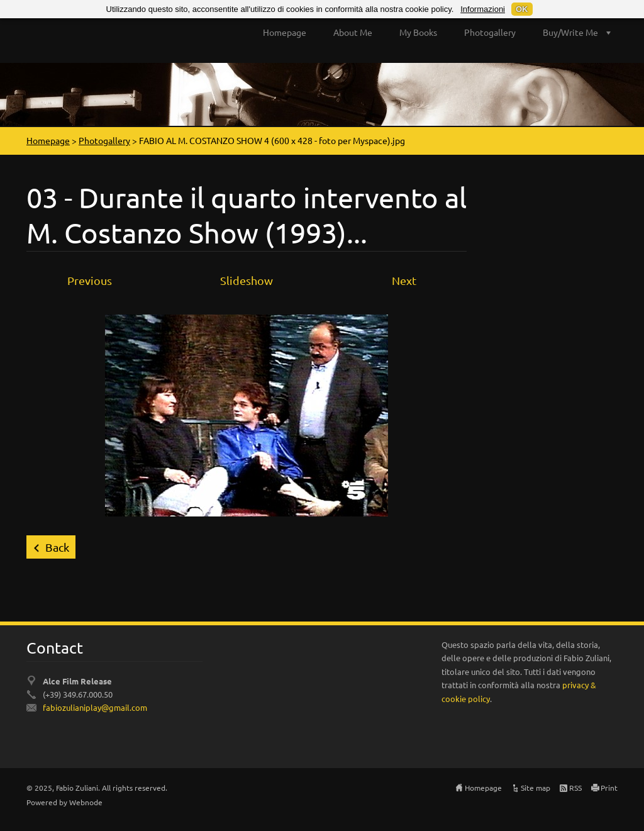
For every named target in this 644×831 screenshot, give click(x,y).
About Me (353, 32)
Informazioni (483, 9)
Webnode (86, 802)
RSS (575, 788)
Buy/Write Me (570, 32)
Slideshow (247, 280)
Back (57, 547)
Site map (536, 788)
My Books (418, 32)
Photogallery (490, 32)
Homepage (285, 32)
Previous (90, 280)
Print (609, 788)
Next (404, 280)
